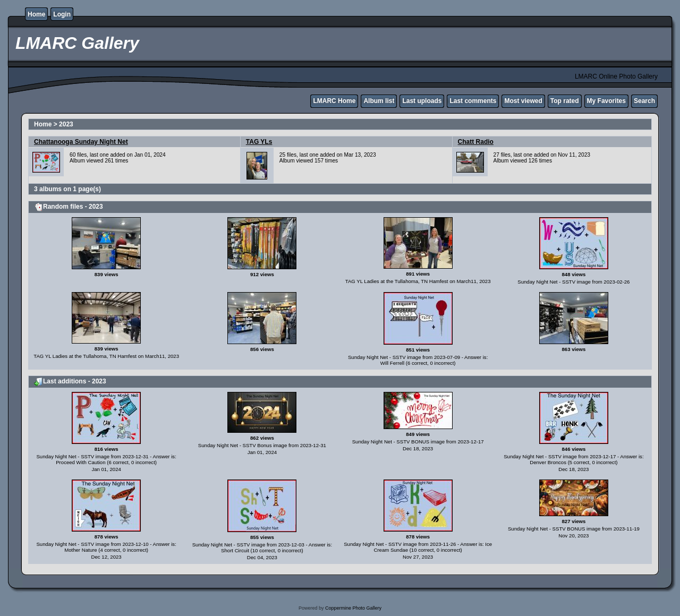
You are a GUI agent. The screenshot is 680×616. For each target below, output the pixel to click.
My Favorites (606, 101)
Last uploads (422, 101)
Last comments (473, 101)
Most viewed (523, 101)
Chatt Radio (476, 142)
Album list (379, 101)
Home (36, 14)
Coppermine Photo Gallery (353, 608)
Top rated (565, 101)
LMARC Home (334, 101)
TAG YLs (259, 142)
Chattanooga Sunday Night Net (81, 142)
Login (62, 14)
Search (644, 101)
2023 (66, 124)
